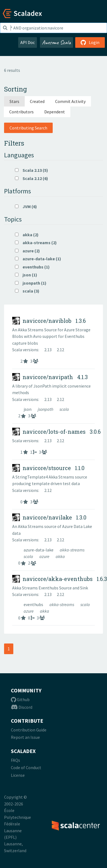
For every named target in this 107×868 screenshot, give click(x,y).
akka (60, 556)
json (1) (26, 275)
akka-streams (72, 550)
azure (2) (27, 251)
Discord (22, 707)
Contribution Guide (29, 730)
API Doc (28, 42)
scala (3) (27, 291)
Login (90, 42)
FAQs (15, 760)
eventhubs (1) (32, 267)
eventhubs (34, 604)
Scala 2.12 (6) (32, 178)
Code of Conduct (26, 767)
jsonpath (46, 409)
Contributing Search (28, 128)
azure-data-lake (39, 550)
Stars (14, 101)
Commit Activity (70, 101)
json (28, 409)
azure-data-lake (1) (38, 259)
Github (20, 699)
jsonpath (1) (31, 283)
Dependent (55, 112)
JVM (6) (26, 206)
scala (64, 409)
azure (45, 556)
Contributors (21, 112)
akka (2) (27, 235)
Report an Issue (25, 737)
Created (37, 101)
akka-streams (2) (36, 243)
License (18, 775)
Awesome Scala (56, 42)
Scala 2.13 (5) (32, 170)
